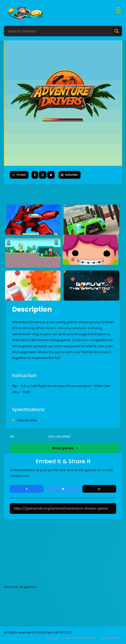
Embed (19, 175)
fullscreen (70, 175)
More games (65, 448)
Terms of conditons (79, 638)
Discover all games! (20, 587)
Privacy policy (111, 638)
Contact (52, 638)
